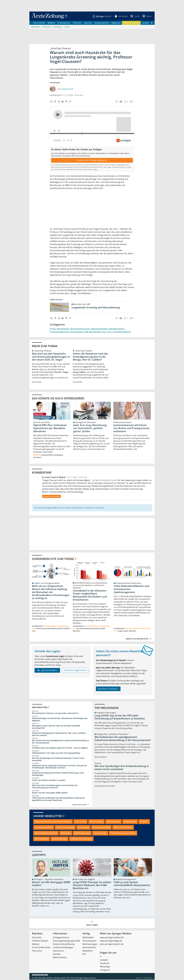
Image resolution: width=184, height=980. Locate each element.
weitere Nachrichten (81, 805)
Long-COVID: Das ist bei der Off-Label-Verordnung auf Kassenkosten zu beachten (120, 717)
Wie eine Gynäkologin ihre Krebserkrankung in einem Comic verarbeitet (58, 760)
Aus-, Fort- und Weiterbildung (117, 332)
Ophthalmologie (82, 833)
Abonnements (89, 948)
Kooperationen (102, 23)
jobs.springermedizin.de (112, 944)
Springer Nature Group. (86, 978)
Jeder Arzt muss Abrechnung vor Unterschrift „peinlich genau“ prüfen (90, 429)
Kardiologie (83, 828)
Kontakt (57, 954)
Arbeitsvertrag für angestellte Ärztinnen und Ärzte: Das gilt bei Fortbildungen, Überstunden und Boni (59, 767)
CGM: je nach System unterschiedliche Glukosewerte (132, 884)
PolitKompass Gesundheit (123, 833)
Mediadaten (88, 938)
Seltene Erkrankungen (81, 839)
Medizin (51, 23)
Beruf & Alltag (96, 822)
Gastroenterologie (65, 828)
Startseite (37, 938)
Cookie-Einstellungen (63, 948)
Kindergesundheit (101, 828)
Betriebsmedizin (117, 329)
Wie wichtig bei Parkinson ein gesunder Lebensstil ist (55, 714)
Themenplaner (90, 941)
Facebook (105, 964)
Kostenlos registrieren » (76, 671)
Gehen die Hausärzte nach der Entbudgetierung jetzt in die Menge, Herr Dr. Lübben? (90, 357)
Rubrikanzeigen (90, 944)
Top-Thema (80, 822)
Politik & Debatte (131, 23)
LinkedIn (104, 960)
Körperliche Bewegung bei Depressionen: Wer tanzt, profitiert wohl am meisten (59, 735)
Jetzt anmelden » (47, 671)
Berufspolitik (95, 332)
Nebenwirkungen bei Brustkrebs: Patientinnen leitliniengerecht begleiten (60, 720)
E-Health (144, 822)
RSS (84, 954)
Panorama (37, 951)
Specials (88, 23)
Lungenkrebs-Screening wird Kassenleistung (96, 308)
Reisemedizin (63, 329)
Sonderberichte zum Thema (53, 559)
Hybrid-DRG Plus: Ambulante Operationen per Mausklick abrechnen (50, 429)
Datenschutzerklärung (64, 944)
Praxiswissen (64, 23)
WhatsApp (105, 967)
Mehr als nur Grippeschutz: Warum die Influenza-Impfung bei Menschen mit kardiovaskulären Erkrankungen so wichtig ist (51, 592)
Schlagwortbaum (61, 938)
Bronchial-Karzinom (80, 329)
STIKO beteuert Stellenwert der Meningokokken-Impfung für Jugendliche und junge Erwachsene (58, 799)
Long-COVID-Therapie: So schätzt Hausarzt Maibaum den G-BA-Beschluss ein (92, 886)
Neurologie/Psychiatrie (46, 833)
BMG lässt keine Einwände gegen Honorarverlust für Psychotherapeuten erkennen (55, 787)
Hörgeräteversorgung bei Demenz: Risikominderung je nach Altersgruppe (58, 774)
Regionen (116, 23)
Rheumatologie (59, 839)
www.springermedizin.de (112, 938)
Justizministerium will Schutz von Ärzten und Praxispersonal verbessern (131, 429)
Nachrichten (39, 23)
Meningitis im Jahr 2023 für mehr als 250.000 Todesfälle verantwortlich (56, 727)
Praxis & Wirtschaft (41, 948)
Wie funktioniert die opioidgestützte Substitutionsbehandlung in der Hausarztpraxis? (60, 742)
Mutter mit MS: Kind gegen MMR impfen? (50, 793)
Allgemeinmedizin (99, 329)
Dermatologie (113, 822)
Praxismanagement (59, 332)
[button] (147, 16)
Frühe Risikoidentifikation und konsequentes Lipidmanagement (131, 589)
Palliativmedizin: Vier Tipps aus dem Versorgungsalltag (56, 753)
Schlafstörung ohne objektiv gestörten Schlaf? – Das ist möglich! (60, 748)
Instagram (105, 970)
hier (96, 170)
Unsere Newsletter (48, 816)
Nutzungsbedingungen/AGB (66, 941)
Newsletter (88, 951)
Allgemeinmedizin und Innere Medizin (53, 822)
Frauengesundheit (44, 828)
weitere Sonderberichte (139, 639)
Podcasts (77, 23)
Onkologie (66, 833)
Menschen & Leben (123, 828)
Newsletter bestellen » (108, 689)
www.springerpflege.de (111, 941)
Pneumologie (76, 332)
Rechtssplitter (42, 839)
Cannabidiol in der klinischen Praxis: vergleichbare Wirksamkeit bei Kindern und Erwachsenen (90, 595)
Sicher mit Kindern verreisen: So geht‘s (49, 781)
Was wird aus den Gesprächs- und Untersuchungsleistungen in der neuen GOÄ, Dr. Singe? (51, 357)
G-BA (86, 332)
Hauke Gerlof (67, 89)
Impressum (58, 951)
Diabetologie (130, 822)
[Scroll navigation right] (152, 23)
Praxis (53, 329)
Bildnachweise (60, 958)
